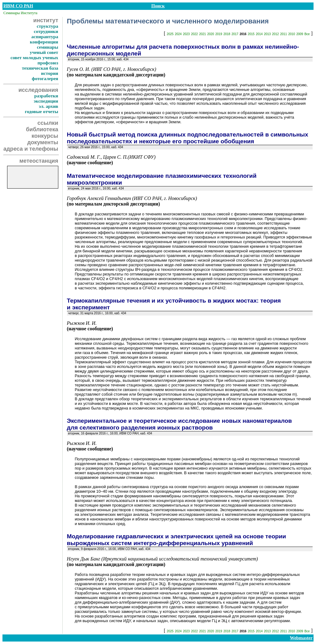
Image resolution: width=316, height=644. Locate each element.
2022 (194, 34)
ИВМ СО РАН (18, 6)
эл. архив (49, 106)
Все (307, 34)
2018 (227, 34)
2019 (219, 34)
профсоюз (48, 63)
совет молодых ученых (34, 58)
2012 (275, 34)
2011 (284, 34)
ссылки (48, 123)
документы (43, 142)
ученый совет (44, 52)
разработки (46, 96)
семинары (47, 47)
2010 (292, 34)
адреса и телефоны (31, 149)
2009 (300, 34)
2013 (267, 34)
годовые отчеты (41, 112)
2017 (235, 34)
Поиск (158, 6)
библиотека (42, 129)
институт (46, 20)
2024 (178, 34)
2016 (243, 34)
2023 (186, 34)
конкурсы (45, 136)
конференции (44, 42)
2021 (202, 34)
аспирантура (45, 37)
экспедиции (46, 101)
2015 (251, 34)
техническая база (40, 68)
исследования (38, 90)
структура (48, 26)
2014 (259, 34)
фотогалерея (45, 79)
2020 (210, 34)
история (50, 73)
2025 (170, 34)
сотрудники (46, 31)
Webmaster (301, 638)
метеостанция (39, 161)
